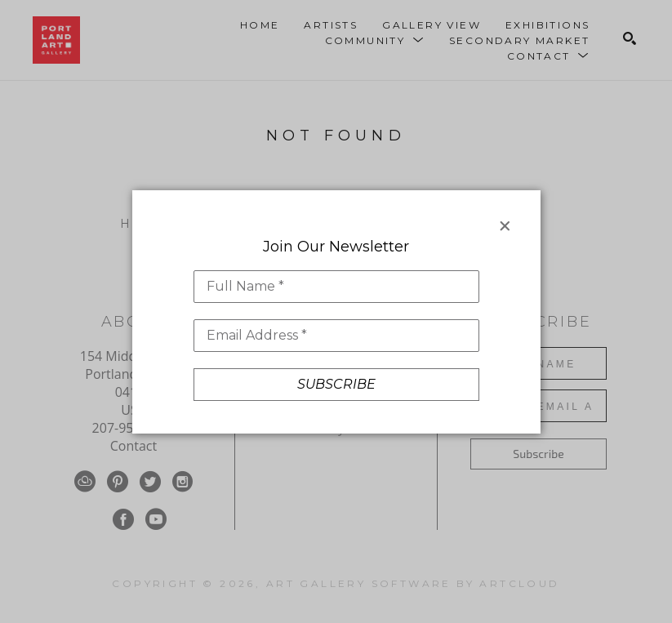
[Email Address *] (336, 336)
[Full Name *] (336, 287)
